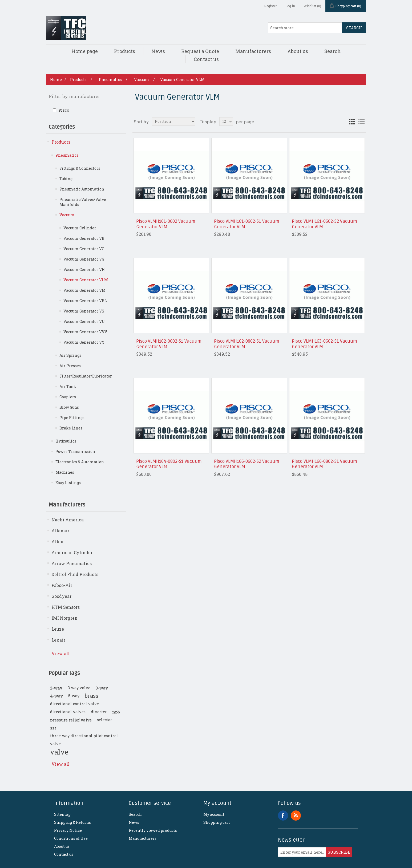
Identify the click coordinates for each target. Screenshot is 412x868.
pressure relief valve (71, 720)
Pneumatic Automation (82, 189)
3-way (102, 688)
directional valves (68, 712)
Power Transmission (75, 451)
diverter (99, 712)
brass (92, 696)
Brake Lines (71, 428)
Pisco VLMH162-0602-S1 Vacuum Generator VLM (169, 344)
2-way (56, 688)
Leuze (58, 629)
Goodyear (61, 596)
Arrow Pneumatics (72, 563)
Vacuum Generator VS (84, 311)
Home (56, 80)
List (361, 121)
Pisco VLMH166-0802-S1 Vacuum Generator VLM (324, 464)
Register (270, 6)
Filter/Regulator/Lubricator (86, 376)
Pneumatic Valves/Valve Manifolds (83, 202)
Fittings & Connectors (80, 168)
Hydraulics (66, 441)
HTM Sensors (66, 607)
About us (298, 51)
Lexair (58, 640)
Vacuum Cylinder (80, 228)
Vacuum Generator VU (84, 321)
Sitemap (62, 814)
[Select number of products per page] (226, 121)
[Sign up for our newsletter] (302, 852)
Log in (290, 6)
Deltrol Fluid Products (75, 574)
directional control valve (74, 704)
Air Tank (68, 386)
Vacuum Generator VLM (86, 280)
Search (354, 28)
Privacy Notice (68, 830)
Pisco (64, 110)
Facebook (283, 816)
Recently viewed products (153, 830)
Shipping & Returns (72, 822)
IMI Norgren (64, 618)
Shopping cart (217, 822)
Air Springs (70, 355)
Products (125, 51)
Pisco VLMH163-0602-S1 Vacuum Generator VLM (324, 344)
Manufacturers (253, 51)
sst (53, 728)
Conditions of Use (71, 838)
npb (116, 712)
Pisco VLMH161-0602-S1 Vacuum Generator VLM (247, 224)
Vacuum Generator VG (84, 259)
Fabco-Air (62, 585)
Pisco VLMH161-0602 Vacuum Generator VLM (166, 224)
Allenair (60, 531)
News (158, 51)
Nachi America (68, 520)
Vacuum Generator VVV (85, 332)
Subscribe (339, 852)
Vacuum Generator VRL (85, 301)
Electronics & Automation (80, 462)
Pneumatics (67, 155)
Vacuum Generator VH (84, 269)
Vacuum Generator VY (84, 342)
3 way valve (79, 688)
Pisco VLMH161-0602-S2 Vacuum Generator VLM (324, 224)
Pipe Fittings (72, 418)
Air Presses (70, 366)
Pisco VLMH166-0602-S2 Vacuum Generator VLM (247, 464)
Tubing (66, 179)
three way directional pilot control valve (84, 740)
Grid (352, 121)
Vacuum (67, 215)
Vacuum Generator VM (84, 290)
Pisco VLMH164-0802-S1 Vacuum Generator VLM (169, 464)
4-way (56, 696)
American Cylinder (72, 552)
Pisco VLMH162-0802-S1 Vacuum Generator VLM (247, 344)
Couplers (68, 397)
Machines (65, 472)
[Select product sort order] (174, 121)
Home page (85, 51)
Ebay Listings (68, 483)
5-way (74, 696)
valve (59, 752)
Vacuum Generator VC (84, 249)
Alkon (58, 542)
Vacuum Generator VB (84, 238)
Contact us (206, 59)
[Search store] (305, 28)
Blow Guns (69, 407)
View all (60, 653)
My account (214, 814)
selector (105, 720)
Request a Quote (200, 51)
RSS (296, 816)
